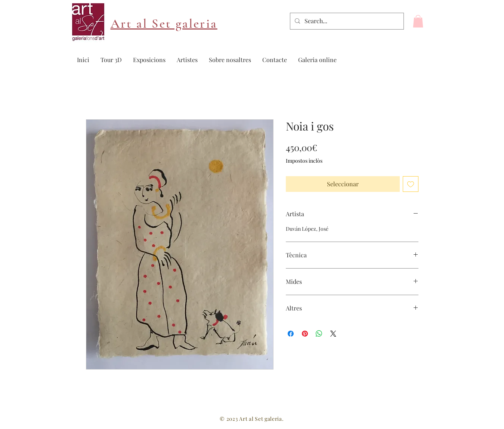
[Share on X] (333, 334)
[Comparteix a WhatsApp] (319, 334)
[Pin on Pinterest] (305, 334)
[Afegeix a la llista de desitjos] (411, 184)
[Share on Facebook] (291, 334)
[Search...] (346, 21)
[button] (418, 21)
